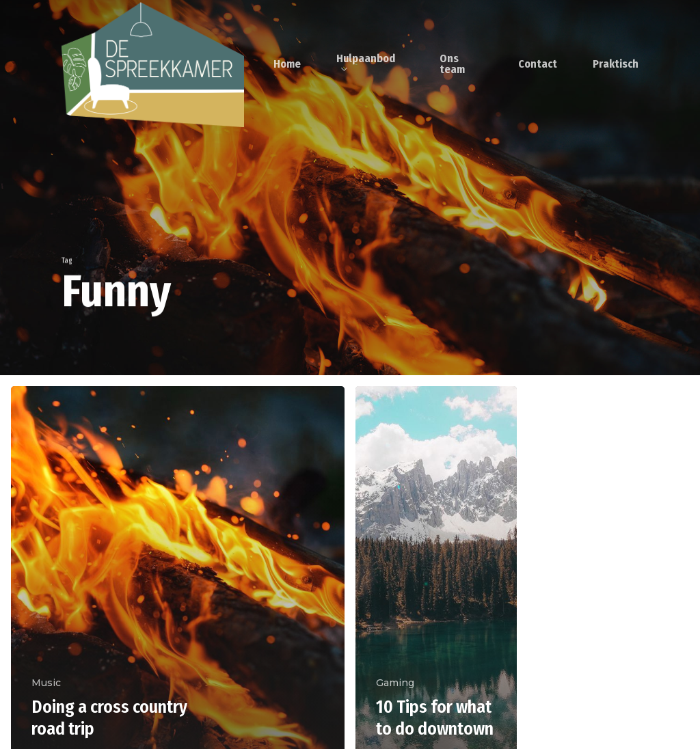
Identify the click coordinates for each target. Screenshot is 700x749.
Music (46, 683)
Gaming (395, 683)
